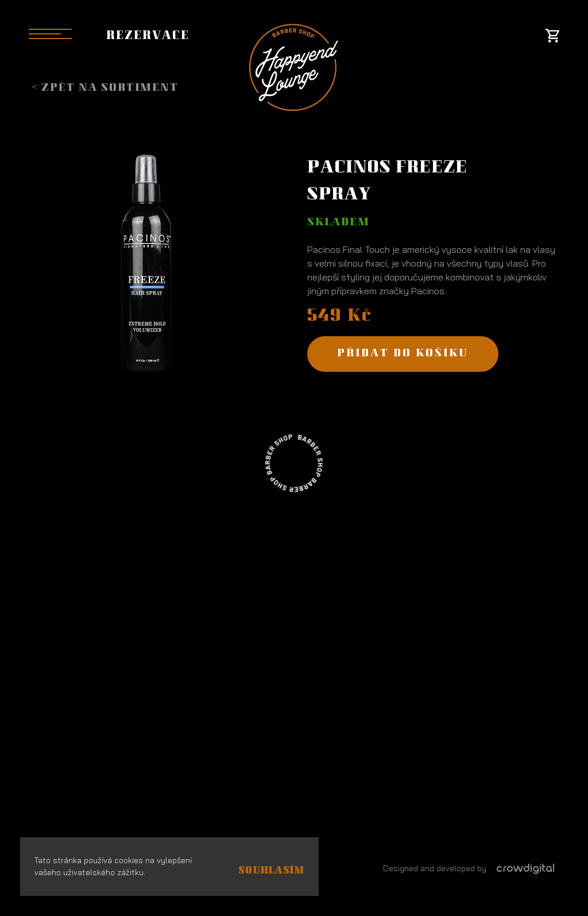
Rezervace (148, 37)
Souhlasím (271, 871)
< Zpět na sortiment (105, 88)
